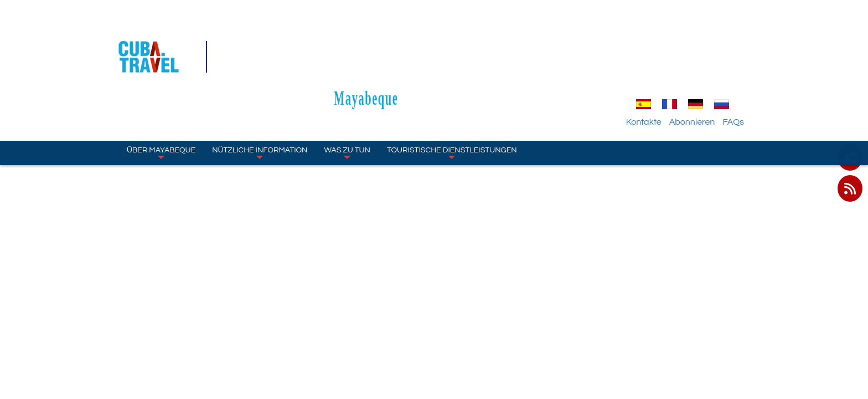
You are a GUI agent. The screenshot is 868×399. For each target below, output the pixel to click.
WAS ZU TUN (347, 89)
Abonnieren (704, 58)
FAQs (745, 58)
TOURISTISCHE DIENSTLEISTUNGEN (452, 89)
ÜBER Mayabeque (161, 89)
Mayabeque (434, 34)
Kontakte (656, 58)
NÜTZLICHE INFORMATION (260, 89)
